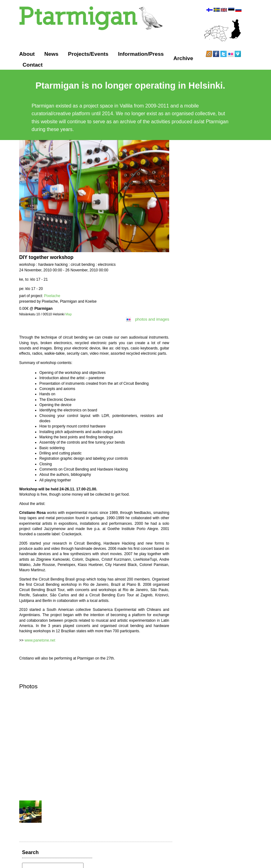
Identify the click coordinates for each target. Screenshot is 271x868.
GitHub (165, 858)
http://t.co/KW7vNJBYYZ (208, 197)
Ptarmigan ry (111, 858)
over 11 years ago (197, 204)
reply (216, 204)
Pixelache (52, 299)
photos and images (153, 323)
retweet (227, 204)
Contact (33, 65)
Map (69, 318)
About (27, 54)
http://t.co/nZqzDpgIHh (202, 248)
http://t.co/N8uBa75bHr (202, 227)
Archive (183, 58)
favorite (240, 204)
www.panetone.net (40, 633)
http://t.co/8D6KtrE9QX (202, 308)
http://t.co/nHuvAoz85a (209, 278)
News (52, 54)
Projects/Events (88, 54)
